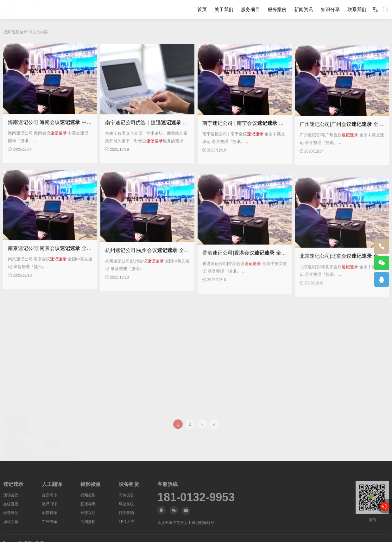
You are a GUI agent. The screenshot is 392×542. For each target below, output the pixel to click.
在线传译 (49, 522)
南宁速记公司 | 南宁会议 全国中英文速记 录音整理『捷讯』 (279, 132)
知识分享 (330, 9)
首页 (202, 9)
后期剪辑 (88, 522)
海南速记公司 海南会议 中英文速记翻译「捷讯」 (73, 127)
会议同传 (49, 495)
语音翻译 (49, 513)
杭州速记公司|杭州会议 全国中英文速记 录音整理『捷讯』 (181, 268)
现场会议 (11, 495)
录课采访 (88, 513)
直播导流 (88, 504)
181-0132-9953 (196, 497)
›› (214, 429)
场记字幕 (11, 522)
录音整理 (11, 513)
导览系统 (126, 504)
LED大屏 (126, 522)
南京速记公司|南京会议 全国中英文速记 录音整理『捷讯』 (83, 263)
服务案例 (277, 9)
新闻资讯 (304, 9)
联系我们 (357, 9)
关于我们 (224, 9)
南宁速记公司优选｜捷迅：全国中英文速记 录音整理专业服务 (184, 129)
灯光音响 (126, 513)
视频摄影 (88, 495)
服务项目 (250, 9)
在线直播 (11, 504)
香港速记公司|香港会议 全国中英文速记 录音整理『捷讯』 (278, 275)
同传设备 (126, 495)
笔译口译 (49, 504)
